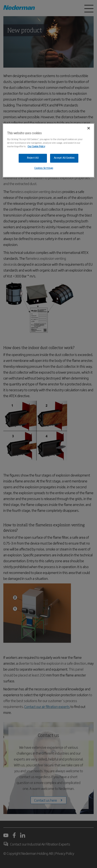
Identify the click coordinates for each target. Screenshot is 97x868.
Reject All (33, 158)
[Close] (89, 128)
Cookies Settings (44, 168)
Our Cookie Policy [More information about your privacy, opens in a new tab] (36, 147)
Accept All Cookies (64, 158)
